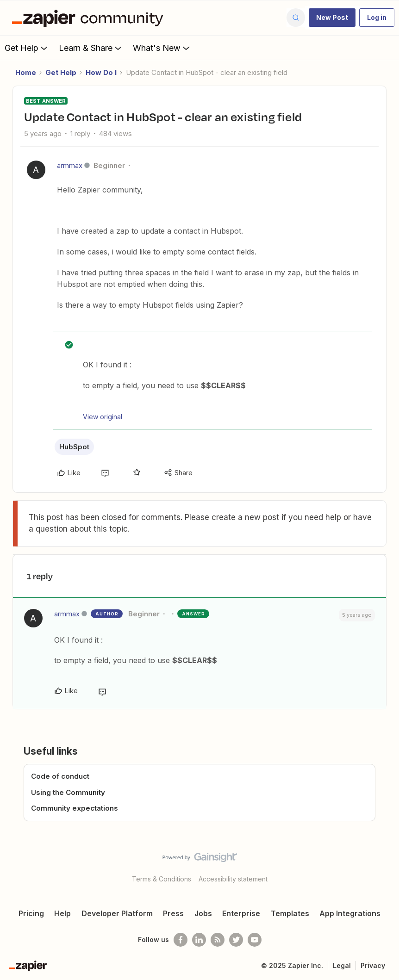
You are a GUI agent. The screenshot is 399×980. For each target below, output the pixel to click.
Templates (290, 913)
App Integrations (350, 913)
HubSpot (74, 447)
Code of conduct (60, 776)
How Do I (101, 72)
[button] (332, 18)
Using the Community (68, 792)
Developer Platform (117, 913)
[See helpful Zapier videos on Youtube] (255, 940)
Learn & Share (91, 48)
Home (26, 72)
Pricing (31, 913)
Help (62, 913)
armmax (70, 165)
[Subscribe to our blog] (218, 940)
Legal (342, 965)
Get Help (27, 48)
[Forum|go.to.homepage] (90, 18)
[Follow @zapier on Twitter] (236, 940)
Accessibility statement (233, 879)
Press (173, 913)
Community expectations (75, 808)
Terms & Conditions (162, 879)
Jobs (203, 913)
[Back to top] (388, 865)
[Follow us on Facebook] (181, 940)
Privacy (373, 965)
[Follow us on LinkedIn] (199, 940)
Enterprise (241, 913)
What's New (162, 48)
